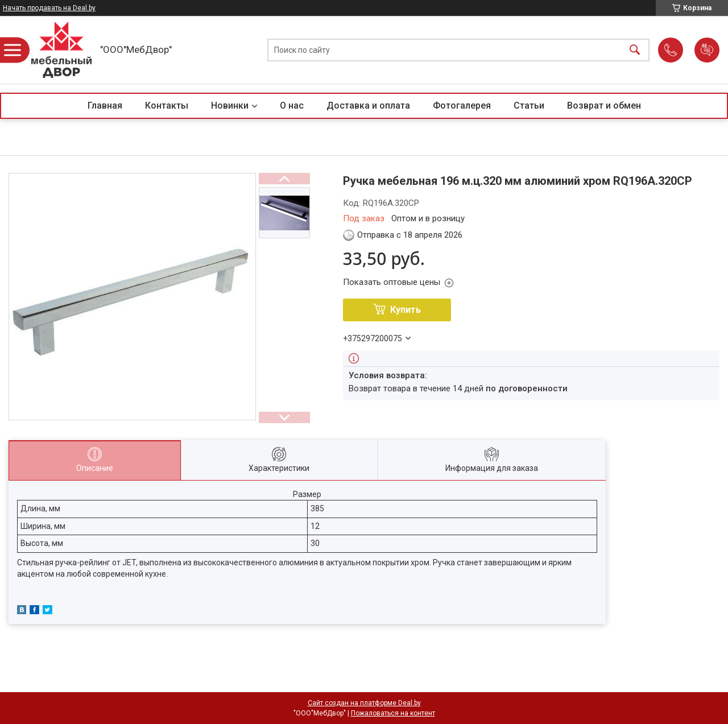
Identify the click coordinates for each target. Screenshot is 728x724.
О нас (292, 106)
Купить (406, 310)
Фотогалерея (462, 106)
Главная (105, 106)
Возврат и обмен (604, 106)
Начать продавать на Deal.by (49, 8)
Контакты (167, 106)
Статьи (529, 106)
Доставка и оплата (368, 106)
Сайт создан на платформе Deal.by (364, 703)
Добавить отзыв (707, 50)
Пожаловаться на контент (393, 713)
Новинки (230, 106)
